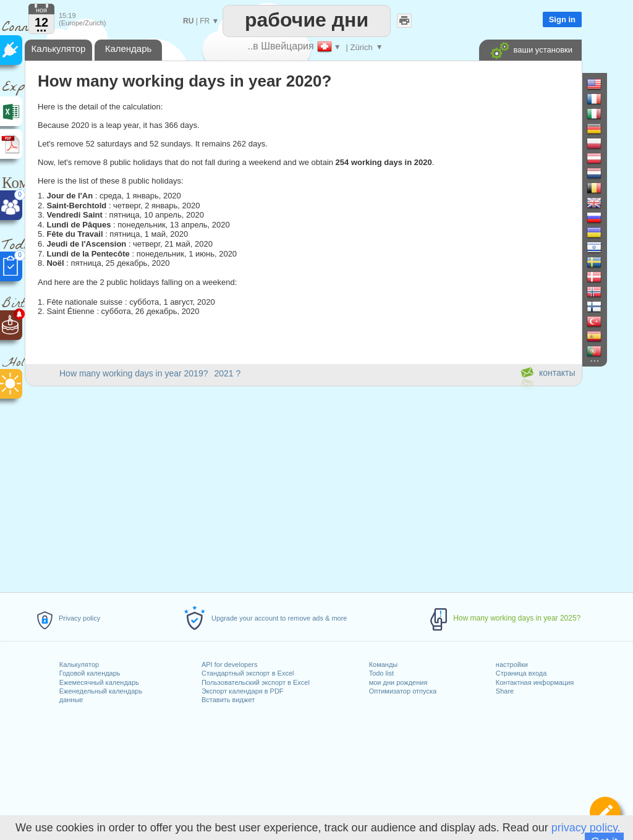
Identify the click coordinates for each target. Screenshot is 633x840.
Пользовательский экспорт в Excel (256, 682)
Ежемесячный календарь (99, 682)
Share (505, 691)
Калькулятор (79, 664)
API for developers (230, 664)
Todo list (381, 673)
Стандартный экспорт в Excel (248, 673)
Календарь (129, 49)
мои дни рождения (398, 682)
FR (205, 21)
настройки (512, 664)
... (42, 27)
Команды (384, 664)
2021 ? (227, 373)
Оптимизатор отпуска (403, 691)
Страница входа (521, 673)
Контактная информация (535, 682)
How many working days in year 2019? (134, 373)
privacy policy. (586, 828)
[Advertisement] (303, 487)
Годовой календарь (90, 673)
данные (71, 700)
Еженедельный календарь (101, 691)
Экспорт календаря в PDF (243, 691)
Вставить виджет (228, 700)
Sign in (562, 19)
